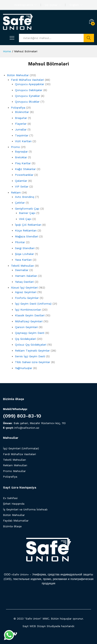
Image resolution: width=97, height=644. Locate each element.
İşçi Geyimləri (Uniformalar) (21, 448)
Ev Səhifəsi (10, 498)
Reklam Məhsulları (15, 465)
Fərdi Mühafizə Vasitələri (19, 454)
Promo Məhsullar (14, 471)
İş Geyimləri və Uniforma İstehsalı (25, 509)
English (74, 5)
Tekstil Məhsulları (14, 460)
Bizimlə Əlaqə (12, 526)
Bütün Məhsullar (14, 515)
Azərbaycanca (24, 5)
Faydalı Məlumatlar (16, 521)
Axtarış (89, 38)
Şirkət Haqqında (14, 504)
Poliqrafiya (10, 477)
